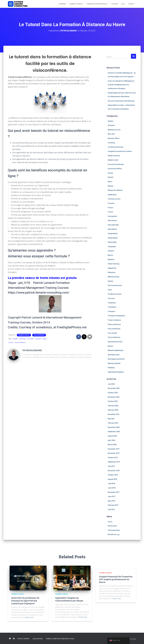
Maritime (111, 259)
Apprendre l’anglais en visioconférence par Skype (69, 599)
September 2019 (114, 462)
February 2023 (113, 406)
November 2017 (114, 492)
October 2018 (113, 475)
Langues (111, 251)
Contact (131, 4)
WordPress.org (114, 534)
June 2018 (112, 488)
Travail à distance (114, 320)
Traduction (112, 303)
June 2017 (112, 496)
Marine (110, 255)
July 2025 (111, 384)
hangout (38, 339)
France (110, 207)
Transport (111, 311)
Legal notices (38, 639)
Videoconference (114, 324)
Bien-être (111, 134)
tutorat (11, 342)
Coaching (115, 4)
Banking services (114, 130)
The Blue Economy (115, 294)
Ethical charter (23, 639)
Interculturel (112, 229)
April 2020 (111, 440)
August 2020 (112, 436)
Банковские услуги (115, 342)
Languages (112, 247)
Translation (112, 307)
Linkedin (14, 639)
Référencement (113, 277)
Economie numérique (116, 164)
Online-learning (114, 264)
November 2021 (114, 414)
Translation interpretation (97, 4)
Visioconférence (39, 335)
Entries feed (112, 526)
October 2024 (113, 393)
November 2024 (114, 388)
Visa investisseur (114, 329)
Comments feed (114, 530)
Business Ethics (114, 138)
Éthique (111, 186)
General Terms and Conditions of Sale (60, 639)
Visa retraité (112, 333)
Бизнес (110, 346)
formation (31, 339)
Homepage (62, 4)
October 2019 (113, 458)
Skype (45, 339)
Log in (110, 522)
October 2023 (113, 401)
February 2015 (113, 505)
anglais (15, 339)
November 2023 (114, 397)
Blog (123, 4)
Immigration (112, 216)
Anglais (111, 121)
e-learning (22, 339)
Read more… (30, 617)
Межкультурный (114, 363)
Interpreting (112, 242)
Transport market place (116, 316)
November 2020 (114, 427)
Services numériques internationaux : (122, 101)
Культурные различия (116, 359)
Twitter (10, 639)
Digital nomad (113, 160)
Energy (110, 173)
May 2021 (111, 419)
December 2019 (114, 449)
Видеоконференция (115, 350)
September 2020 (114, 432)
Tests (110, 290)
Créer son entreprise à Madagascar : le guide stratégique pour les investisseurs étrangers (121, 85)
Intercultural (112, 220)
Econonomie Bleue (115, 169)
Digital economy (114, 156)
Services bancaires (115, 285)
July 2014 (111, 509)
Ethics (110, 182)
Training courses (76, 4)
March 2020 (112, 445)
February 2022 (113, 410)
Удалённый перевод (116, 372)
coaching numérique (115, 147)
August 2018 (112, 479)
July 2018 (111, 483)
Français (111, 203)
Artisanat (111, 125)
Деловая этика (114, 355)
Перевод (111, 368)
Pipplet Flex (112, 268)
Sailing (110, 281)
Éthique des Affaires (115, 190)
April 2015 (111, 501)
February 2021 (113, 423)
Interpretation (113, 238)
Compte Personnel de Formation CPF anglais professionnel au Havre (116, 579)
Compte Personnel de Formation (120, 151)
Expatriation (112, 195)
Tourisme (111, 298)
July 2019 (111, 466)
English (111, 177)
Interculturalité (113, 225)
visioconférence (20, 342)
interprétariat (113, 233)
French (110, 212)
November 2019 (114, 453)
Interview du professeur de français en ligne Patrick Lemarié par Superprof (25, 601)
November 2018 (114, 470)
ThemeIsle (132, 639)
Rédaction (112, 272)
